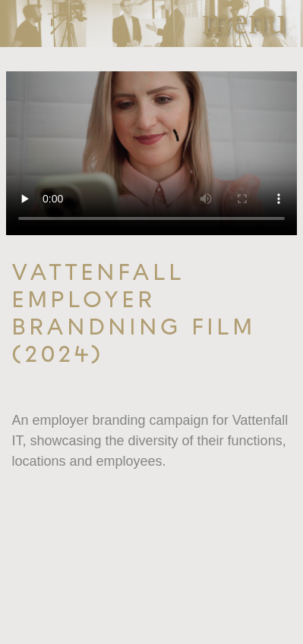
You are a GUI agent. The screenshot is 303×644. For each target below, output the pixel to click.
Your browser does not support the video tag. (151, 153)
